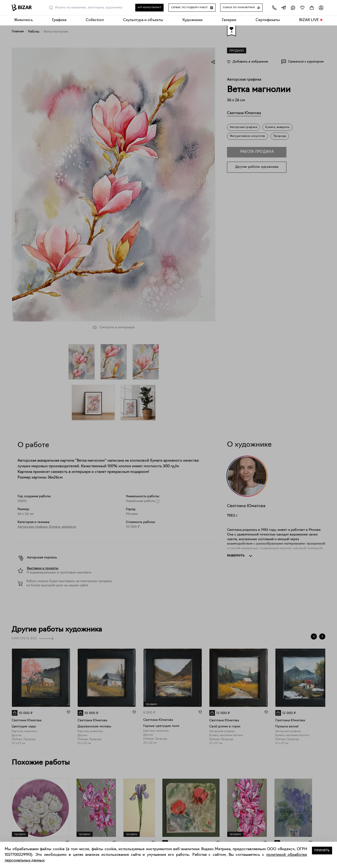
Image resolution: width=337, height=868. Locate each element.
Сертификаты (268, 20)
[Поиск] (51, 8)
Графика (59, 20)
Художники (192, 20)
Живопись (23, 20)
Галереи (229, 20)
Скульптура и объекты (143, 20)
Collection (95, 20)
